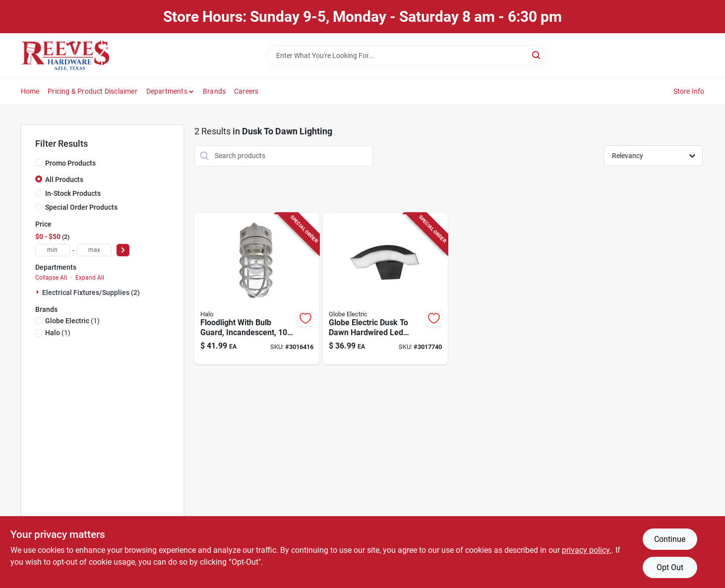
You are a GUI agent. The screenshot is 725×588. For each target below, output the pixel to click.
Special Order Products (81, 207)
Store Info (689, 91)
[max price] (94, 250)
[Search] (537, 55)
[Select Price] (123, 250)
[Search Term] (407, 56)
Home (30, 91)
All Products (64, 179)
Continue (670, 539)
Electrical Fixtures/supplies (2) (91, 293)
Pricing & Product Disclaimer (92, 91)
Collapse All (51, 278)
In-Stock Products (73, 193)
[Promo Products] (39, 163)
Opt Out (670, 567)
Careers (246, 91)
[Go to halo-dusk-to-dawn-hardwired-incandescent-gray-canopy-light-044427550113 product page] (257, 289)
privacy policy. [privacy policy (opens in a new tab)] (587, 550)
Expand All (90, 278)
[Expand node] (39, 292)
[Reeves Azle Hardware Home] (65, 56)
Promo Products (70, 163)
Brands (214, 91)
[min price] (53, 250)
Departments (167, 91)
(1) (72, 321)
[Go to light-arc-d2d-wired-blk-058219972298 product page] (385, 289)
